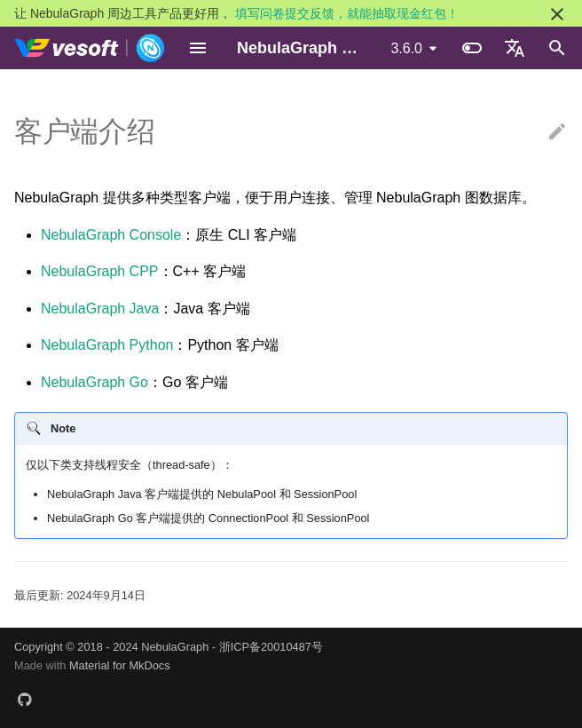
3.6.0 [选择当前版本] (406, 48)
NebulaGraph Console (111, 235)
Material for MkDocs (120, 665)
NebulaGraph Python (107, 345)
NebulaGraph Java (100, 309)
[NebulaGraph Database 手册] (90, 48)
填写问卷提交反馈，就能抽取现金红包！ (347, 13)
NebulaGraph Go (94, 382)
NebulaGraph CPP (100, 271)
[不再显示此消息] (557, 14)
